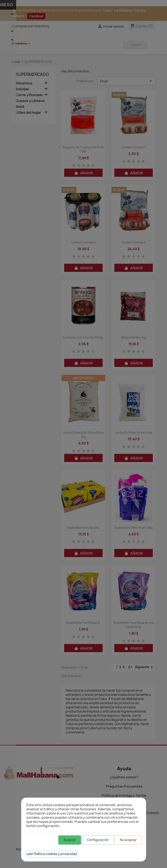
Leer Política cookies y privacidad (52, 854)
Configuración (98, 840)
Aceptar (70, 840)
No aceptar (128, 840)
